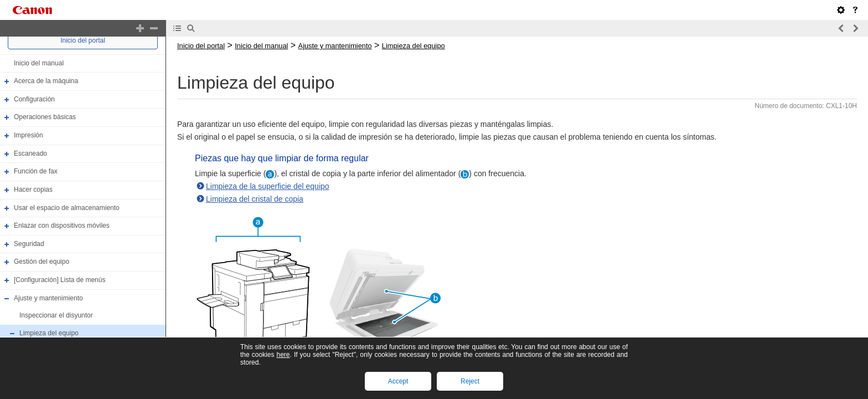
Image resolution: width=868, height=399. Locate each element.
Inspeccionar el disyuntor (56, 315)
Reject (470, 381)
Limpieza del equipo (49, 333)
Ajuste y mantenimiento (48, 298)
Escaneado (30, 154)
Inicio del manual (39, 63)
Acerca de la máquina (46, 81)
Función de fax (36, 171)
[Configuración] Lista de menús (60, 280)
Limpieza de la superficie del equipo (268, 186)
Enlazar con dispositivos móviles (62, 226)
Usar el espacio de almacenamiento (67, 208)
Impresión (29, 135)
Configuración (34, 99)
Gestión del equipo (42, 262)
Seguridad (29, 244)
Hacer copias (33, 190)
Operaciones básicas (45, 117)
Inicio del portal (83, 40)
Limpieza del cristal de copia (255, 199)
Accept (398, 381)
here (283, 355)
